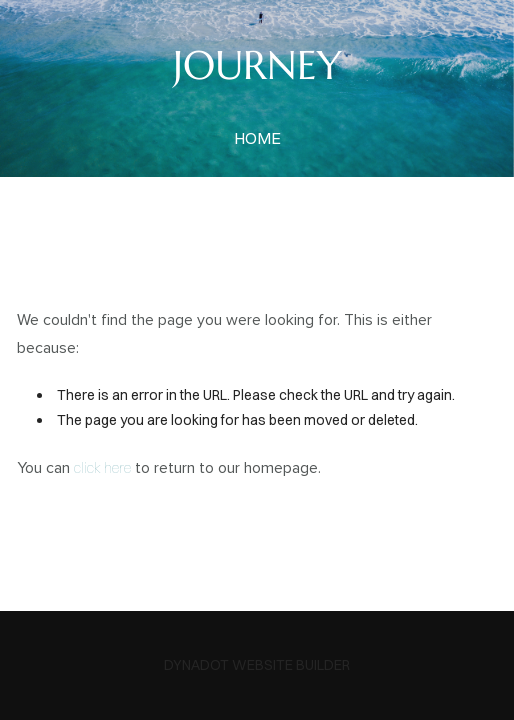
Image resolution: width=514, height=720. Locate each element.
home (257, 138)
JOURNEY (257, 65)
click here (102, 468)
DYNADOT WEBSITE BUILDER (257, 665)
